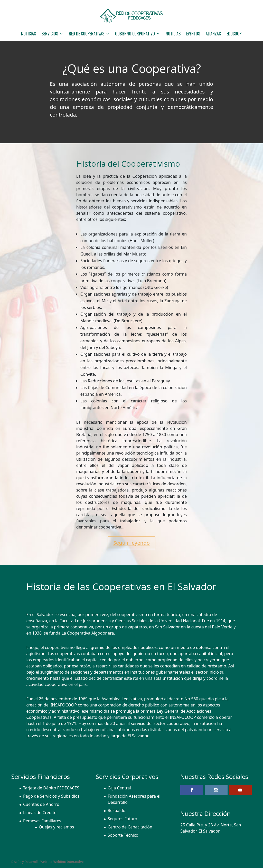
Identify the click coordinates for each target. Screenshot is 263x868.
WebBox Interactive (69, 862)
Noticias (173, 34)
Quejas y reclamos (56, 827)
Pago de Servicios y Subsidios (51, 796)
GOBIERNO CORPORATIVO (135, 34)
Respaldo (116, 810)
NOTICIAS (29, 34)
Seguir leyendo (131, 543)
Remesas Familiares (42, 821)
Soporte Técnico (123, 835)
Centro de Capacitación (130, 827)
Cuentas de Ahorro (41, 804)
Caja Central (119, 788)
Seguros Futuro (122, 819)
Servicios (50, 34)
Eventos (193, 34)
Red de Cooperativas (87, 34)
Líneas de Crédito (40, 813)
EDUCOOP (234, 34)
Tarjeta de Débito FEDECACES (51, 788)
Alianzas (213, 34)
